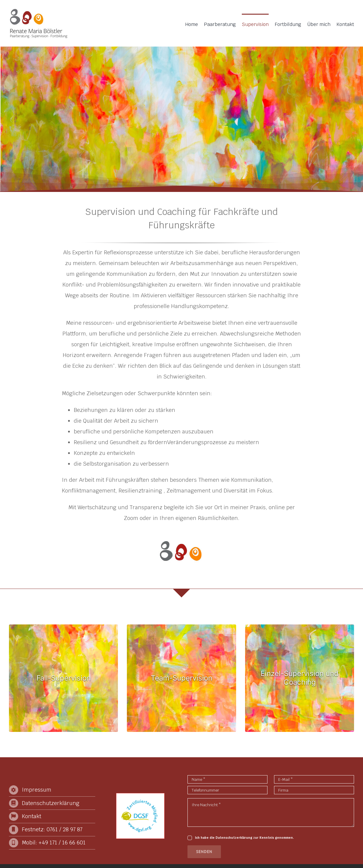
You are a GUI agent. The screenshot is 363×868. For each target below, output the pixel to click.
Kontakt (31, 816)
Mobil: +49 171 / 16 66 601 (54, 842)
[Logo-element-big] (180, 537)
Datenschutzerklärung (51, 803)
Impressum (37, 790)
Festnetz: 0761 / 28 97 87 (52, 829)
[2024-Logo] (39, 11)
